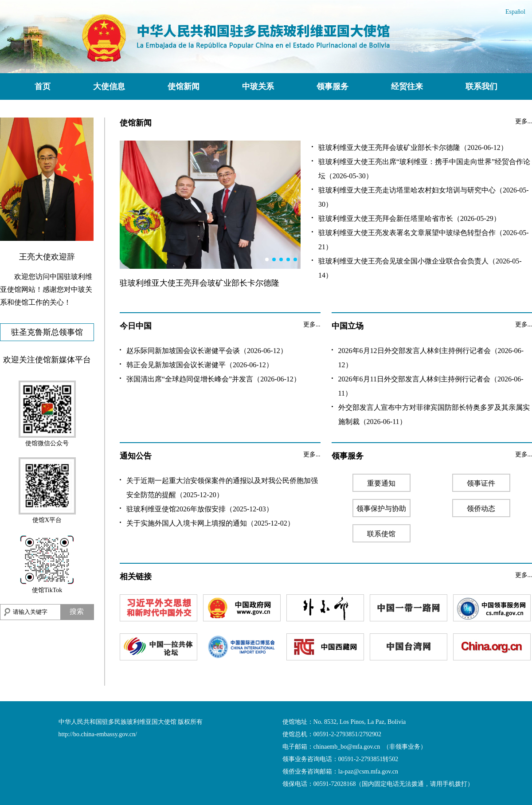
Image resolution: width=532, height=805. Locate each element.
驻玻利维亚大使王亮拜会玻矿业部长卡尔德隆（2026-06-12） (413, 147)
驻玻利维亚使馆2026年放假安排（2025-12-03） (200, 509)
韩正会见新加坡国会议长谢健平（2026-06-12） (200, 365)
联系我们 (481, 86)
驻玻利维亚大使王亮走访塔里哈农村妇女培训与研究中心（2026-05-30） (424, 197)
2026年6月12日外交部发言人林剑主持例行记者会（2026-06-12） (431, 358)
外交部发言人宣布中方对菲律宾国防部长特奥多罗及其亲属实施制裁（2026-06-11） (434, 414)
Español (515, 12)
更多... (524, 121)
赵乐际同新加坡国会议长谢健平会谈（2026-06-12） (207, 351)
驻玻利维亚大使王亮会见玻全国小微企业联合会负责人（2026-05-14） (420, 268)
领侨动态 (481, 509)
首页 (43, 86)
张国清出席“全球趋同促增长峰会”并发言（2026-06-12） (213, 379)
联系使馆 (381, 534)
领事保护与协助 (381, 509)
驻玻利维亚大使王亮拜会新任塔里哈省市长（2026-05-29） (409, 218)
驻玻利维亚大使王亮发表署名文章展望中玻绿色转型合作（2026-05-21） (424, 240)
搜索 (77, 611)
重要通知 (381, 483)
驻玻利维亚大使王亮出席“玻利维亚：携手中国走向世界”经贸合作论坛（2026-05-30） (424, 169)
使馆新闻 (184, 86)
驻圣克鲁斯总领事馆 (47, 332)
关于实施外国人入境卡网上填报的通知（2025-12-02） (210, 523)
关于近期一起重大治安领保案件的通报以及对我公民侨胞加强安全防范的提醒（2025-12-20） (222, 488)
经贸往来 (407, 86)
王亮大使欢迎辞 (47, 257)
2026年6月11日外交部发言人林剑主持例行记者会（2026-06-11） (431, 386)
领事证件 (481, 483)
